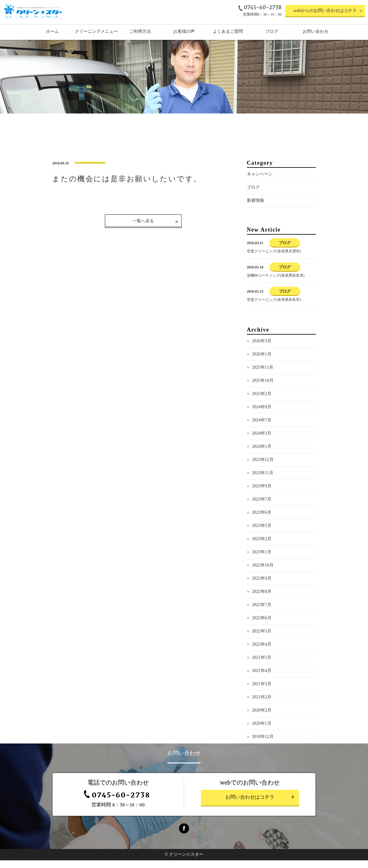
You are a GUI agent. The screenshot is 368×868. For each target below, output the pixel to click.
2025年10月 (263, 388)
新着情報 (255, 208)
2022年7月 (262, 613)
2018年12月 (263, 745)
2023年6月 (262, 520)
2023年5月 (262, 534)
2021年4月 (262, 679)
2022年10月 (263, 573)
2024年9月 (262, 415)
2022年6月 (262, 626)
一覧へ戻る (143, 229)
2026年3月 (262, 349)
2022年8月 (262, 599)
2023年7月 (262, 507)
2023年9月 (262, 494)
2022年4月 (262, 652)
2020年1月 (262, 731)
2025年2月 (262, 402)
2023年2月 (262, 547)
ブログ (253, 195)
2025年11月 (263, 375)
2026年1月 (262, 362)
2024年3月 (262, 441)
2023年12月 (263, 468)
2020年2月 (262, 718)
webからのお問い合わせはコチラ (325, 11)
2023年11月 (263, 481)
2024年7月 (262, 428)
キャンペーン (260, 182)
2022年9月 (262, 586)
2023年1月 (262, 560)
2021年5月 (262, 665)
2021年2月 (262, 705)
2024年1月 (262, 454)
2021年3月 (262, 692)
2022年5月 (262, 639)
